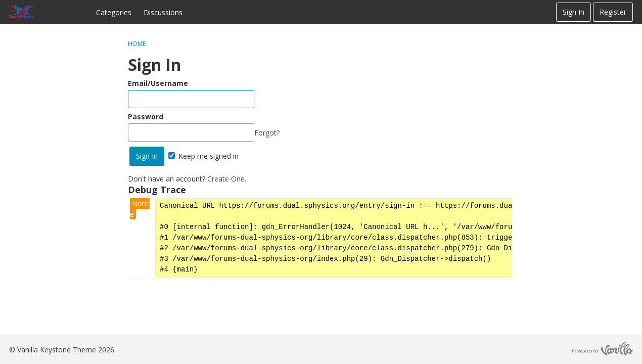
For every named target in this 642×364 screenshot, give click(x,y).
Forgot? (267, 133)
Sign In (574, 12)
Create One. (227, 179)
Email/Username (158, 83)
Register (613, 12)
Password (146, 117)
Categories (114, 12)
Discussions (163, 12)
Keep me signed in (203, 156)
